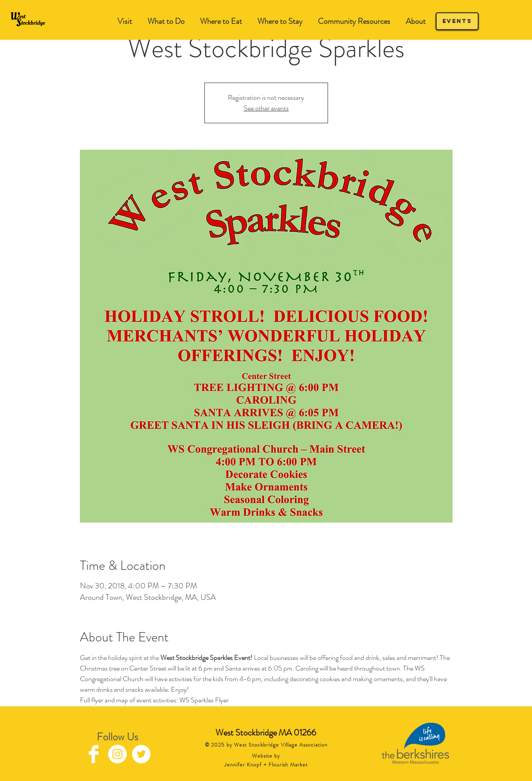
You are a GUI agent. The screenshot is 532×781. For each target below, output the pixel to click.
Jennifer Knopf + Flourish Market (266, 765)
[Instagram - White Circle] (117, 754)
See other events (266, 108)
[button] (166, 21)
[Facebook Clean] (94, 754)
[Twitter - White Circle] (141, 754)
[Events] (457, 21)
